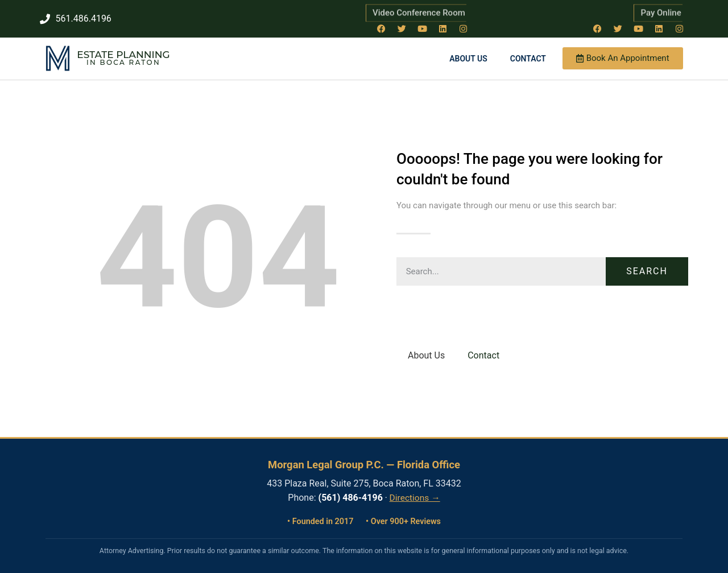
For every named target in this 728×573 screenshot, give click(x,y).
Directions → (415, 497)
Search (647, 270)
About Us (468, 57)
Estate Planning (123, 54)
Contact (528, 57)
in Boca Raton (123, 62)
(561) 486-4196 (351, 497)
